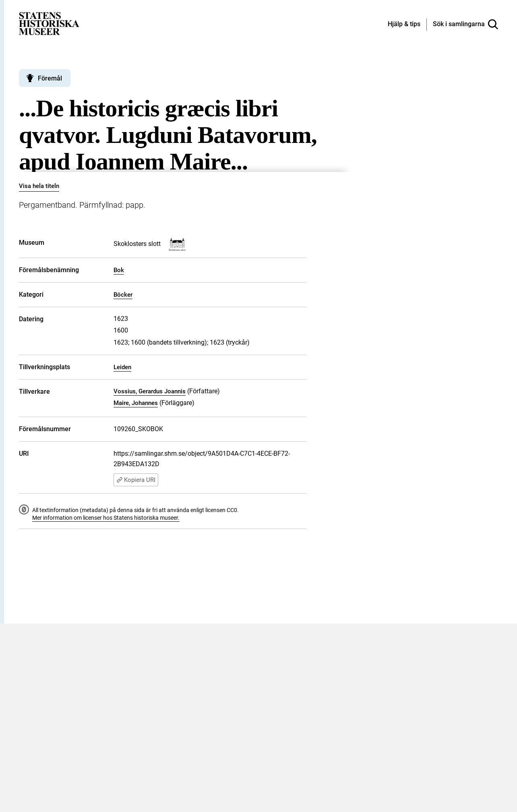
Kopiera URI (136, 480)
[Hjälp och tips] (404, 25)
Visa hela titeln (39, 186)
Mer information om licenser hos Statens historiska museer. (106, 518)
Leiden (122, 367)
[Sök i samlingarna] (465, 25)
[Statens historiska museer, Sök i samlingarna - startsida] (49, 23)
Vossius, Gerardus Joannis (150, 391)
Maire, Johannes (136, 403)
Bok (119, 270)
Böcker (123, 295)
